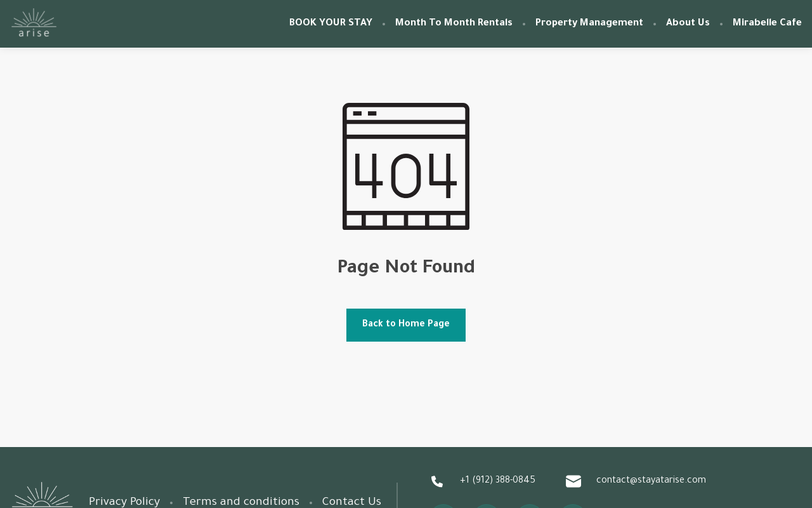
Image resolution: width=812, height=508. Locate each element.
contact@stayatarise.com (636, 481)
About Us (688, 24)
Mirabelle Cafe (767, 24)
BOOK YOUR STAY (331, 24)
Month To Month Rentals (454, 24)
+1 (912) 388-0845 (482, 481)
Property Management (589, 24)
